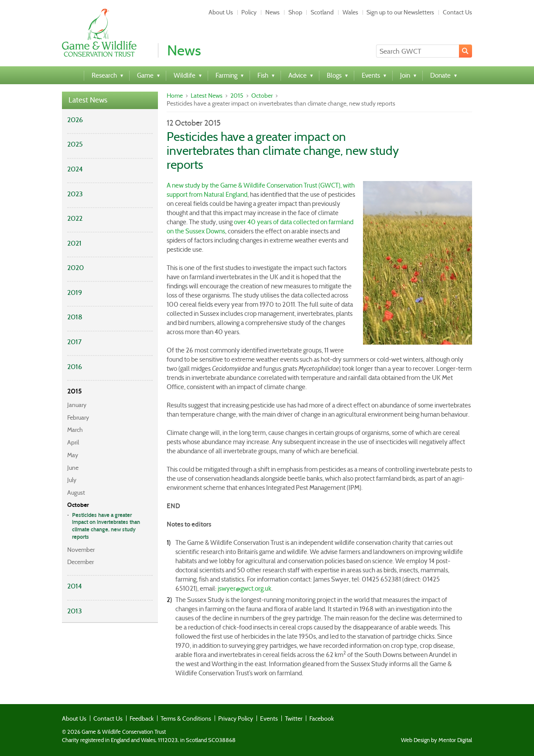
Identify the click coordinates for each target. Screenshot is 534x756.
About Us (221, 12)
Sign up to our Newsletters (400, 12)
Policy (249, 12)
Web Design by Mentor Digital (436, 740)
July (72, 480)
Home (175, 96)
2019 (75, 292)
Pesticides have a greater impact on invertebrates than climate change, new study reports (106, 526)
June (73, 468)
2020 (75, 268)
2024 (75, 169)
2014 (75, 586)
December (80, 562)
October (78, 505)
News (272, 12)
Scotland (322, 12)
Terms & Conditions (186, 718)
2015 (75, 391)
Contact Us (457, 12)
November (81, 550)
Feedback (142, 718)
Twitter (294, 718)
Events (269, 718)
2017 (74, 342)
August (76, 493)
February (78, 417)
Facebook (322, 718)
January (77, 405)
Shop (295, 12)
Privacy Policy (236, 718)
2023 (75, 194)
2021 (74, 243)
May (73, 455)
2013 (75, 611)
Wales (350, 12)
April (73, 442)
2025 (75, 144)
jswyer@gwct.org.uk (245, 588)
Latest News (88, 100)
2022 (75, 218)
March (75, 430)
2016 (75, 367)
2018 (75, 317)
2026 (75, 120)
